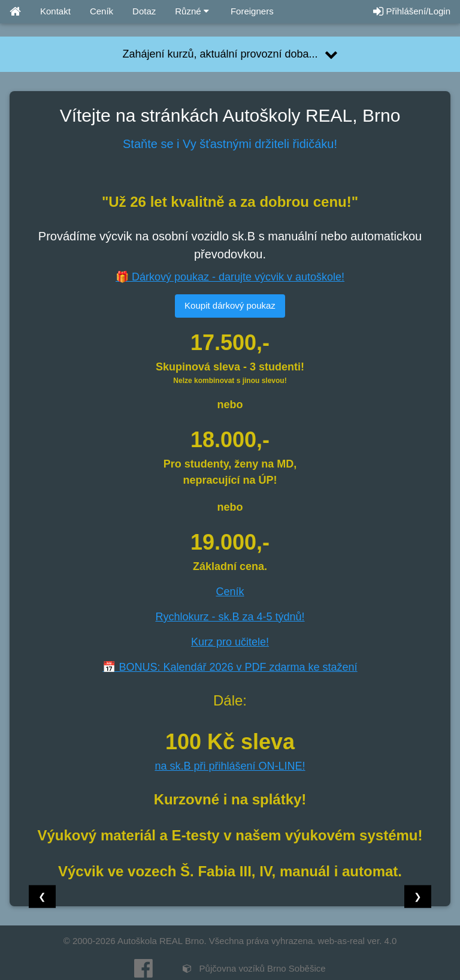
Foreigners (251, 11)
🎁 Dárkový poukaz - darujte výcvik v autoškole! (230, 277)
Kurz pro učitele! (230, 642)
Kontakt (55, 11)
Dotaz (144, 11)
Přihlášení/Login (412, 11)
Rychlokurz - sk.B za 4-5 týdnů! (230, 617)
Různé (192, 11)
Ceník (102, 11)
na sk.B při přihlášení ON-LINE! (230, 766)
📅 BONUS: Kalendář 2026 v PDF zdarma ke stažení (230, 667)
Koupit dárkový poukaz (230, 305)
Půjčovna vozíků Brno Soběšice (254, 968)
